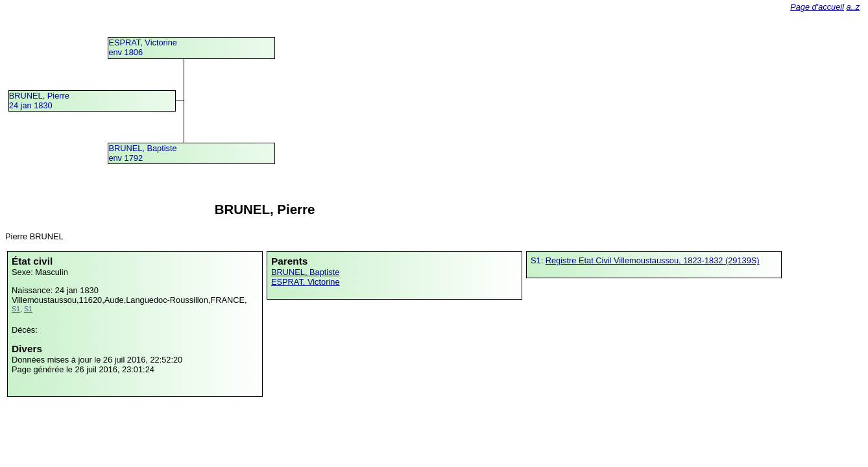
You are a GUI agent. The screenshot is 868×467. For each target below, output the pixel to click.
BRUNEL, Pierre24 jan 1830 (39, 101)
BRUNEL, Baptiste (305, 272)
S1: (538, 260)
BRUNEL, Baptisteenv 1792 (142, 153)
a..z (853, 7)
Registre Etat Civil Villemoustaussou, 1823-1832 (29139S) (653, 260)
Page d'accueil (817, 7)
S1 (16, 309)
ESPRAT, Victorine (306, 282)
